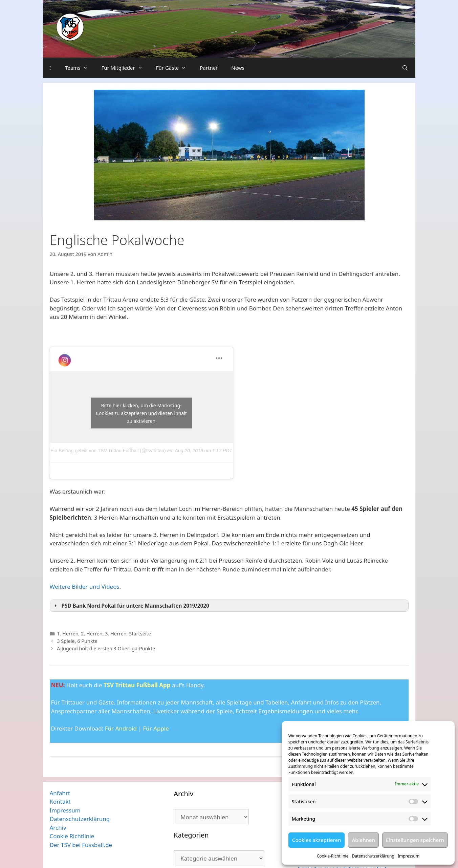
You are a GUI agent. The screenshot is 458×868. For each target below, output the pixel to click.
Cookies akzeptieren (317, 840)
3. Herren (116, 634)
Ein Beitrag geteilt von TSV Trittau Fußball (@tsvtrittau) (108, 451)
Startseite (140, 634)
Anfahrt (60, 793)
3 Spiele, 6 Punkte (77, 641)
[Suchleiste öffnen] (405, 68)
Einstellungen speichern (415, 840)
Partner (209, 68)
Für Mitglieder (125, 68)
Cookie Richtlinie (72, 836)
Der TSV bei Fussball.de (81, 845)
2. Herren (92, 634)
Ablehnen (363, 840)
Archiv (58, 828)
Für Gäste (175, 68)
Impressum (409, 856)
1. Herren (68, 634)
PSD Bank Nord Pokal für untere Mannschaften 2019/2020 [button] (131, 606)
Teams (80, 68)
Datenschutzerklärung (373, 856)
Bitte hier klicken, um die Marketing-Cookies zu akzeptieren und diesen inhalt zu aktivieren (141, 413)
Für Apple (156, 728)
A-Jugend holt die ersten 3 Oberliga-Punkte (106, 648)
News (238, 68)
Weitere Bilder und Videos (85, 587)
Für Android (121, 728)
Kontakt (60, 801)
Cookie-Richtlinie (333, 856)
